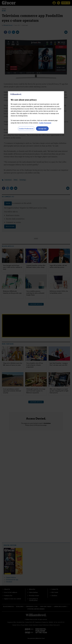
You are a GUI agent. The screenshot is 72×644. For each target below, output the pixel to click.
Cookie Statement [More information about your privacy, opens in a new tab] (45, 123)
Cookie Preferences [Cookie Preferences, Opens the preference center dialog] (26, 128)
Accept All (42, 128)
